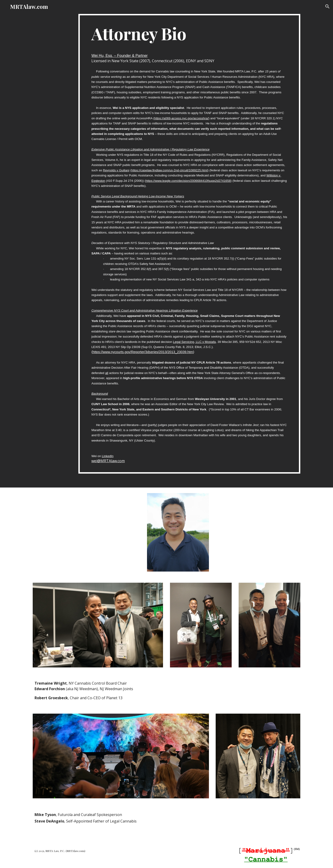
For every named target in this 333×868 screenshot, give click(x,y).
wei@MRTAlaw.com (108, 461)
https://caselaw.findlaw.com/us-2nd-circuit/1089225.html (169, 170)
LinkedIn (108, 456)
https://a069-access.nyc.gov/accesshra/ (181, 118)
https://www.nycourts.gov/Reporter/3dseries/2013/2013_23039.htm (143, 352)
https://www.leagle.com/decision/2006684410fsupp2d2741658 (188, 181)
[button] (327, 7)
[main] (189, 244)
